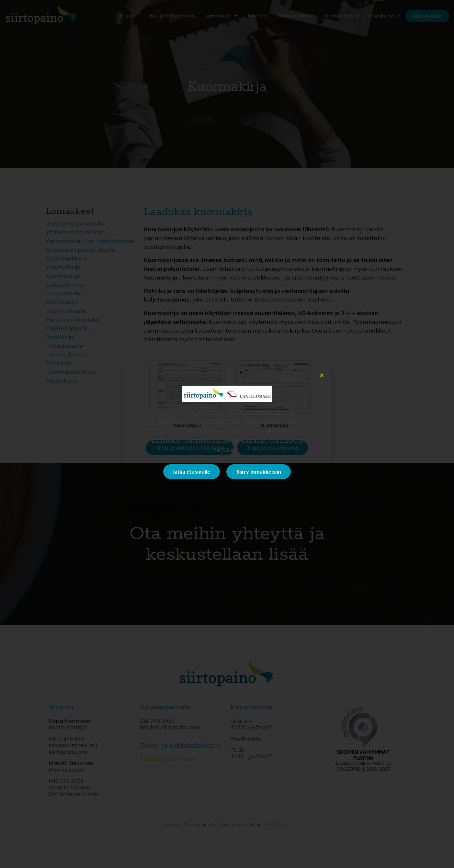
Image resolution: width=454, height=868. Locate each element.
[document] (227, 434)
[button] (322, 375)
